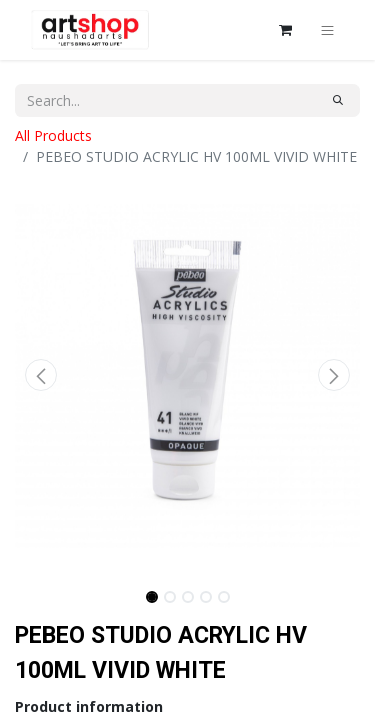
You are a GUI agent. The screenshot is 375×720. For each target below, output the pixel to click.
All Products (53, 135)
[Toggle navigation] (327, 30)
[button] (41, 375)
